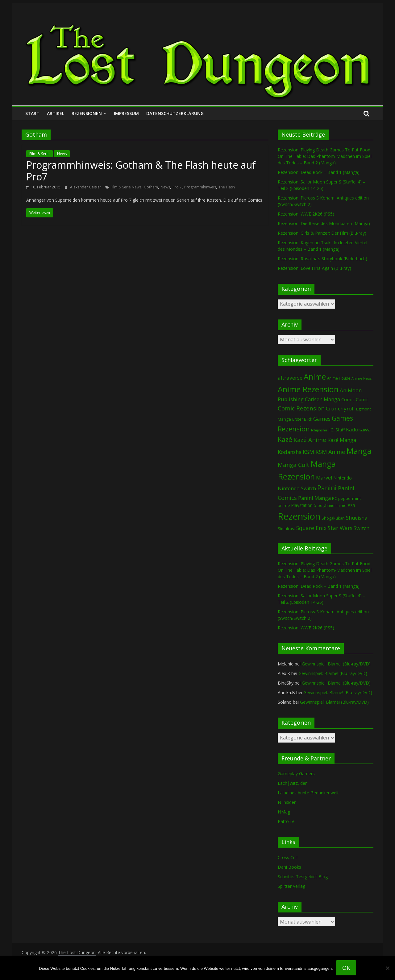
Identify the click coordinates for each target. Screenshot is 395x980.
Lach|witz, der (292, 783)
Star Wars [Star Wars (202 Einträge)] (340, 528)
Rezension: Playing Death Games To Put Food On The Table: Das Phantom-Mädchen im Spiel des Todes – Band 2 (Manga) (325, 156)
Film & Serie (39, 154)
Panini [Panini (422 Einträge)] (327, 488)
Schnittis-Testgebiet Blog (303, 877)
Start (32, 113)
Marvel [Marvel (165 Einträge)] (324, 478)
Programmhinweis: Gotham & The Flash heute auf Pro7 (141, 171)
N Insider (287, 802)
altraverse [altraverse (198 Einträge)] (290, 378)
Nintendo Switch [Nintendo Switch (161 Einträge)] (297, 488)
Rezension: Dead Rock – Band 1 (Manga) (319, 172)
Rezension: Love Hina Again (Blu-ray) (314, 268)
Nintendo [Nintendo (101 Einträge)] (343, 478)
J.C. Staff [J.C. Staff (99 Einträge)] (337, 430)
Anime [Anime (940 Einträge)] (315, 377)
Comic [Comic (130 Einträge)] (348, 399)
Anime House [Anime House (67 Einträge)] (339, 378)
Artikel (56, 113)
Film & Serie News (126, 187)
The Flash (227, 187)
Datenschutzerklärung (175, 113)
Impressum (126, 113)
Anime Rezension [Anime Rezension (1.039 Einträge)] (308, 389)
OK (346, 968)
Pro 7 (177, 187)
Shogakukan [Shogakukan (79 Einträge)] (333, 518)
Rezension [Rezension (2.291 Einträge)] (299, 516)
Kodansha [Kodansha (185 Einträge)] (290, 452)
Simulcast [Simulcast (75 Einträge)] (286, 529)
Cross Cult (288, 857)
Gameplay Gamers (296, 774)
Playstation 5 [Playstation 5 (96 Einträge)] (304, 505)
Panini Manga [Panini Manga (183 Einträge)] (314, 498)
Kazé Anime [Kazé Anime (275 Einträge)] (310, 440)
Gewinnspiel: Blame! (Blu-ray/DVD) (336, 664)
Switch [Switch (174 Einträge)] (362, 528)
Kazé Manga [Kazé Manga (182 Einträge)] (342, 440)
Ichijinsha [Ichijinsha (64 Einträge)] (319, 430)
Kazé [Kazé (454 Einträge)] (285, 439)
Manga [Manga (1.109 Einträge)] (359, 451)
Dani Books (289, 867)
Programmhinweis (200, 187)
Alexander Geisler (86, 187)
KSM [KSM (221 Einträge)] (308, 452)
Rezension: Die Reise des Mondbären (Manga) (324, 223)
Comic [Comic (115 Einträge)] (362, 399)
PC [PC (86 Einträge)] (335, 498)
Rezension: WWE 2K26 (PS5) (306, 214)
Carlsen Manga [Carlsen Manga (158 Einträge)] (322, 399)
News (62, 154)
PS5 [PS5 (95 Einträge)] (351, 505)
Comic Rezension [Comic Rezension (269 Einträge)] (301, 408)
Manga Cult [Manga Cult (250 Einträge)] (293, 465)
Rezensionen (87, 113)
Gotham (151, 187)
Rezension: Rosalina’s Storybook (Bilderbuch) (322, 259)
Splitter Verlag (291, 886)
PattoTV (286, 821)
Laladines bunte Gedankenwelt (308, 793)
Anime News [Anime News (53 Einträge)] (362, 378)
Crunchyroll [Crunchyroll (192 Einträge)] (340, 408)
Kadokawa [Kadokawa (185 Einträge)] (358, 429)
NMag (284, 812)
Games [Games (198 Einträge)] (322, 419)
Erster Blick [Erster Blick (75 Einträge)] (302, 419)
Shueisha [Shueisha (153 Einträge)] (357, 518)
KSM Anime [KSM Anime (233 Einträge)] (330, 452)
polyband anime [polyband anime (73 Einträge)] (332, 506)
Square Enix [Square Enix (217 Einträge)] (311, 528)
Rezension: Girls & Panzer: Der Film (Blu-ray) (322, 233)
